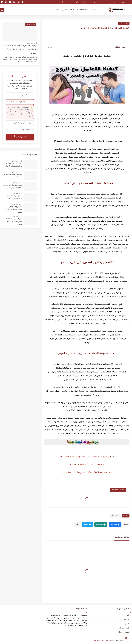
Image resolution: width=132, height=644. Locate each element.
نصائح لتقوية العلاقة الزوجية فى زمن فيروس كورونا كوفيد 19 (87, 457)
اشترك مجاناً (20, 137)
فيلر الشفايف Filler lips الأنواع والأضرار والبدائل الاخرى (14, 222)
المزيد (58, 10)
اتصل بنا (63, 2)
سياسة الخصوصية (97, 2)
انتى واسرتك (95, 10)
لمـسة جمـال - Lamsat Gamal (103, 641)
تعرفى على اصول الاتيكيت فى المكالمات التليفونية (13, 197)
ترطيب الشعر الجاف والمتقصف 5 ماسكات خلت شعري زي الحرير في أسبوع (21, 50)
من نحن (71, 2)
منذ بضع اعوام (16, 161)
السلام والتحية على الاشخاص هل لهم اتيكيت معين (13, 210)
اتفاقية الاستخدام (82, 2)
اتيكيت (71, 10)
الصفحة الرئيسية (125, 2)
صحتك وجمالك (82, 10)
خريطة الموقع (111, 2)
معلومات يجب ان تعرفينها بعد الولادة (87, 465)
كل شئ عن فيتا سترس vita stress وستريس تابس (13, 187)
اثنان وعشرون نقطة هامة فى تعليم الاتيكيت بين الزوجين (87, 473)
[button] (115, 525)
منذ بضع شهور (31, 43)
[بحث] (2, 10)
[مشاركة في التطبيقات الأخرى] (77, 525)
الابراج (64, 10)
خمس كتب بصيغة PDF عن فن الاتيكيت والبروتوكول (13, 165)
